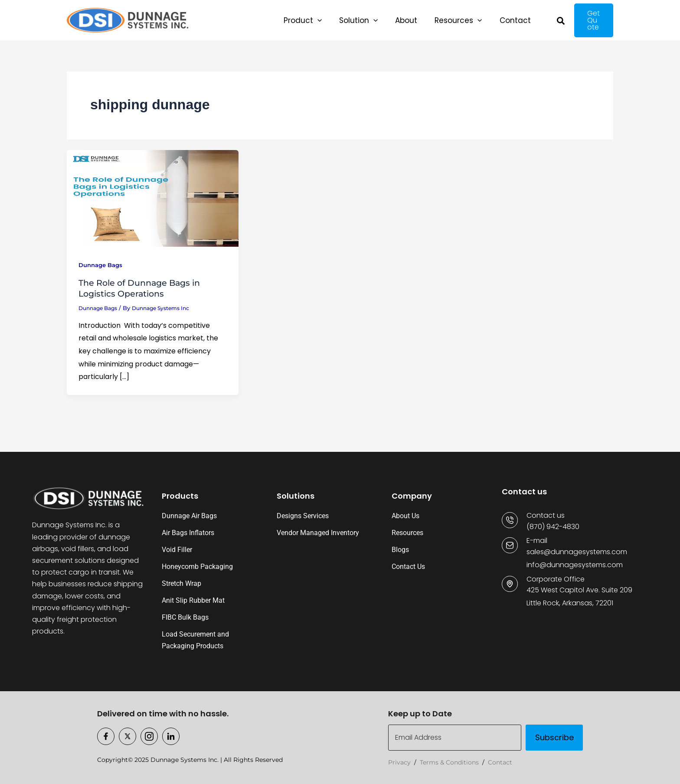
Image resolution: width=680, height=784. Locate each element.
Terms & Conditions (449, 762)
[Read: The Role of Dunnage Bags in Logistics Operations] (153, 201)
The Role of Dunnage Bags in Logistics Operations (143, 292)
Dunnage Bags (103, 268)
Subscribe (554, 737)
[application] (313, 22)
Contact (500, 762)
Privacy (399, 762)
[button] (298, 22)
